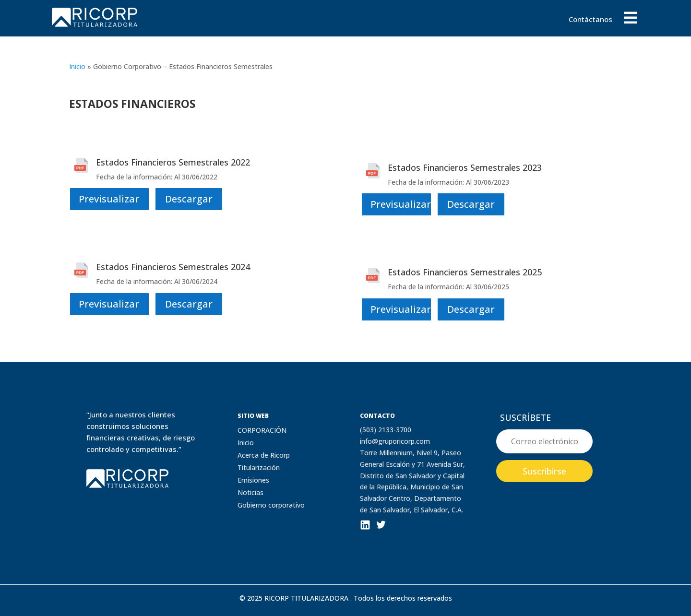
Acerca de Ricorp (264, 455)
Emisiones (253, 480)
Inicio (77, 66)
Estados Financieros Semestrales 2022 (173, 162)
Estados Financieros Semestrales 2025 (465, 272)
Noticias (250, 492)
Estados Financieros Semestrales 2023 (465, 167)
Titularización (259, 468)
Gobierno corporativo (271, 505)
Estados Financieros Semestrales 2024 (173, 267)
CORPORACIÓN (262, 430)
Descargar (189, 199)
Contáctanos (590, 20)
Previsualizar (109, 199)
